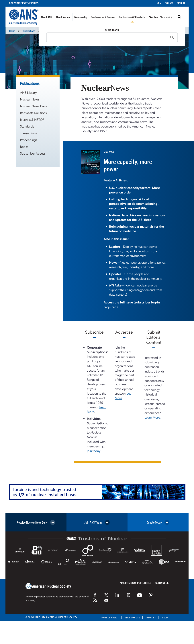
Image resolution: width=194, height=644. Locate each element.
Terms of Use (132, 617)
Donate (169, 3)
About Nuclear (63, 17)
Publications (29, 31)
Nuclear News (50, 31)
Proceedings (29, 140)
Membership (81, 17)
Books (24, 146)
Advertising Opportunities (135, 583)
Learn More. (153, 417)
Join (159, 3)
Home (12, 31)
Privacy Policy (110, 617)
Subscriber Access (33, 153)
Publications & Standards (132, 17)
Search (179, 17)
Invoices (151, 617)
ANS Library (28, 92)
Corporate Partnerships (24, 3)
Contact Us (162, 583)
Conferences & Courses (103, 17)
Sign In (181, 3)
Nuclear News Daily (33, 106)
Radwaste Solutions (33, 113)
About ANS (46, 17)
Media (165, 617)
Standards (27, 126)
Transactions (28, 133)
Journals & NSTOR (32, 119)
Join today (94, 451)
